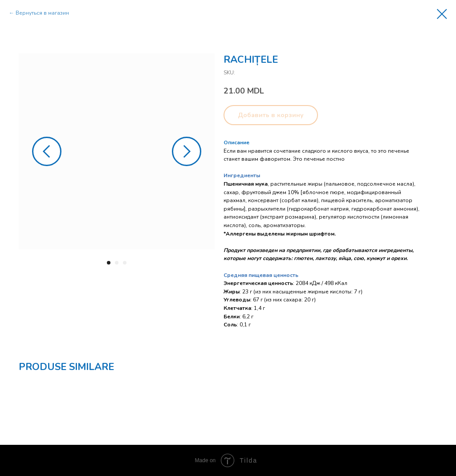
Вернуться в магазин (42, 13)
